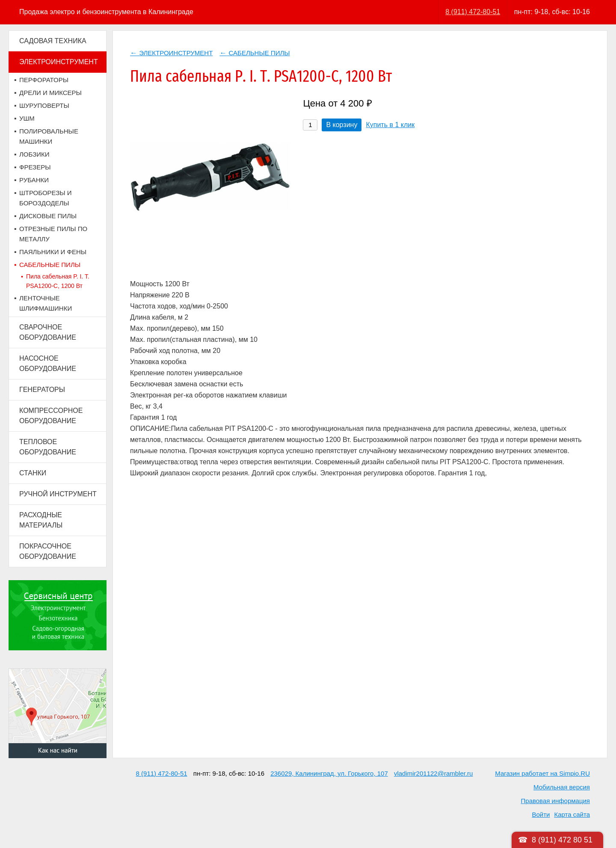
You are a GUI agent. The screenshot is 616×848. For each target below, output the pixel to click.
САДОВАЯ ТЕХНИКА (53, 41)
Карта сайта (572, 814)
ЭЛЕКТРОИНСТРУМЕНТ (59, 62)
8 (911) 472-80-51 (473, 12)
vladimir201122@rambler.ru (433, 773)
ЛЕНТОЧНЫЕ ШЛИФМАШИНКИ (46, 303)
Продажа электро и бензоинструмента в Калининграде (106, 12)
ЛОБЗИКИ (34, 154)
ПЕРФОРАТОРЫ (44, 80)
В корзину (342, 125)
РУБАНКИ (34, 180)
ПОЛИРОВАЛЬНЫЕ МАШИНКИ (49, 136)
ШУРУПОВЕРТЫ (44, 105)
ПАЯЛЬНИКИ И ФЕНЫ (53, 252)
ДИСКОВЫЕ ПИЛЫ (48, 216)
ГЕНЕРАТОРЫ (42, 390)
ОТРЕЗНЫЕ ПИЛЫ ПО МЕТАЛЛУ (53, 234)
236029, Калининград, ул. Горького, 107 (329, 773)
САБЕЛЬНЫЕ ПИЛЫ (50, 265)
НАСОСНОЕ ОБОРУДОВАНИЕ (48, 363)
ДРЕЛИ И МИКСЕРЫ (50, 93)
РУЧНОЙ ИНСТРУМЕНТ (58, 494)
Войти (541, 814)
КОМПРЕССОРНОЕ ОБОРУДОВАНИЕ (51, 416)
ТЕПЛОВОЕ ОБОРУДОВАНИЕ (48, 447)
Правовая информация (555, 801)
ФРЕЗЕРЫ (35, 167)
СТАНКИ (33, 473)
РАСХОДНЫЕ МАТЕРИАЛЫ (41, 520)
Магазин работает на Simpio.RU (542, 773)
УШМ (27, 118)
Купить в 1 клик (390, 125)
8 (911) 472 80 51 (562, 840)
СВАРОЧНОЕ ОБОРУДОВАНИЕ (48, 332)
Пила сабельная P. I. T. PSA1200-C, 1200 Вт (58, 281)
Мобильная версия (562, 787)
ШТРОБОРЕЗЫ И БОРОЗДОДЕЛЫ (46, 198)
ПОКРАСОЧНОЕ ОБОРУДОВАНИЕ (48, 551)
